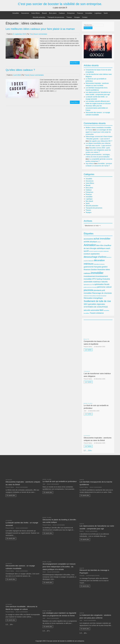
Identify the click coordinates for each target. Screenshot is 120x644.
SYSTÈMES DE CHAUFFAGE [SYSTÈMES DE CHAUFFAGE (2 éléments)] (96, 307)
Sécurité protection (39, 17)
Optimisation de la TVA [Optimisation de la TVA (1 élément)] (89, 285)
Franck (27, 75)
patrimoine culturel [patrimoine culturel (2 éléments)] (104, 287)
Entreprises (71, 13)
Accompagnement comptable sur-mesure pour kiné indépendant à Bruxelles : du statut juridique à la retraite (59, 567)
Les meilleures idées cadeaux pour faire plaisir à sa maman (40, 29)
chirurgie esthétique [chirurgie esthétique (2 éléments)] (97, 248)
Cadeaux (62, 13)
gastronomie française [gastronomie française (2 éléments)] (92, 267)
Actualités (16, 13)
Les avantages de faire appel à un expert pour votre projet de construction (99, 132)
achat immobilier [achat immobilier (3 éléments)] (102, 239)
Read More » (75, 63)
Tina (31, 34)
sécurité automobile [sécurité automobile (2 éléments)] (91, 310)
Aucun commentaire (40, 34)
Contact (85, 17)
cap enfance (90, 164)
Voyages (77, 17)
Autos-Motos (36, 13)
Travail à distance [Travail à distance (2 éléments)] (97, 313)
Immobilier (89, 13)
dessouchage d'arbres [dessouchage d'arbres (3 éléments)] (95, 257)
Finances (80, 13)
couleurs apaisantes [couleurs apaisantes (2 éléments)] (92, 254)
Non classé (89, 201)
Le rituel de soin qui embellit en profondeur (60, 481)
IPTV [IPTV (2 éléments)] (94, 279)
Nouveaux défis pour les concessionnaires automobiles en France (97, 108)
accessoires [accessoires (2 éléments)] (88, 239)
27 (48, 631)
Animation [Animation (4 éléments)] (90, 245)
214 (89, 451)
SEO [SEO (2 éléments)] (86, 304)
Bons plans (53, 13)
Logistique (98, 13)
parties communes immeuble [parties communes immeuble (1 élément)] (90, 287)
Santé (106, 13)
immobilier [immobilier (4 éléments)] (97, 273)
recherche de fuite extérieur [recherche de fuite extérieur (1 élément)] (90, 296)
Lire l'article (88, 350)
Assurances (25, 13)
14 (11, 624)
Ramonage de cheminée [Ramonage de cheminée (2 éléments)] (102, 293)
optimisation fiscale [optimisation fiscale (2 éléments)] (102, 284)
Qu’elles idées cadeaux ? (20, 70)
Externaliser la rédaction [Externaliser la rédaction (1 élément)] (99, 264)
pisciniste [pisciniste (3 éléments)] (88, 290)
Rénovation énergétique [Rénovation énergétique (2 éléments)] (93, 298)
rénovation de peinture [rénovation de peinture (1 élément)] (101, 296)
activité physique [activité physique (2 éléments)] (90, 242)
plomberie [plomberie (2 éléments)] (98, 290)
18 (85, 633)
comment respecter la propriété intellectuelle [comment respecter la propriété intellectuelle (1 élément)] (99, 251)
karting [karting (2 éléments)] (99, 279)
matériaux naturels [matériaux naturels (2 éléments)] (100, 282)
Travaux (69, 17)
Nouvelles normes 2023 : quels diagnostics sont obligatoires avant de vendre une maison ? (98, 150)
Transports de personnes (56, 17)
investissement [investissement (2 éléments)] (90, 276)
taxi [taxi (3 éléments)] (101, 310)
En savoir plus (11, 495)
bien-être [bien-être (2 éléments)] (100, 245)
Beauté (44, 13)
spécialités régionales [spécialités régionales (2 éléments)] (96, 304)
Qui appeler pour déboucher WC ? (101, 141)
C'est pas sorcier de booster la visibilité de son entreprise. (60, 4)
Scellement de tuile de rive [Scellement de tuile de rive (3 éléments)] (97, 301)
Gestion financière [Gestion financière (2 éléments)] (98, 269)
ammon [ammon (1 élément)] (99, 242)
